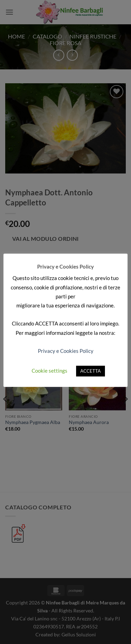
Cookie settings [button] (50, 371)
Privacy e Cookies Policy (66, 351)
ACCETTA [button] (91, 371)
